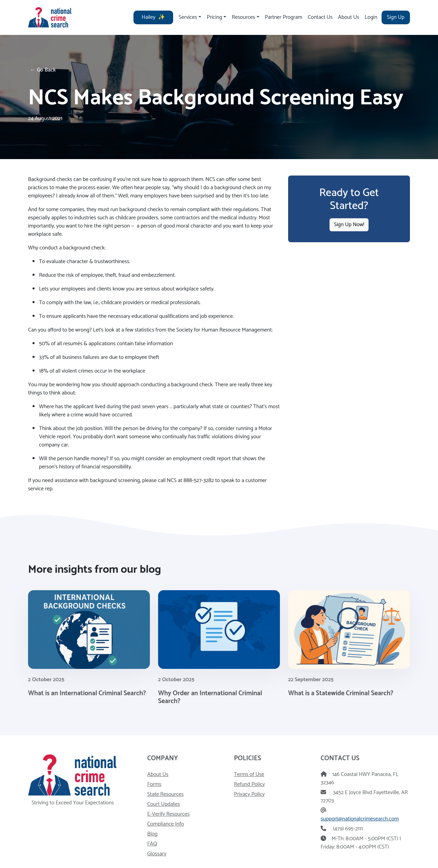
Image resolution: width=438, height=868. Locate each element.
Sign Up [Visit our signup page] (396, 17)
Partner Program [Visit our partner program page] (284, 17)
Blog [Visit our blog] (152, 834)
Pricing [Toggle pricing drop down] (214, 17)
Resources (243, 17)
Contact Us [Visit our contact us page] (320, 17)
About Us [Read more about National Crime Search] (158, 774)
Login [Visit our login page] (371, 17)
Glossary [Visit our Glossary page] (157, 854)
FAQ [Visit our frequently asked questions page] (152, 844)
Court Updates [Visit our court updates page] (163, 804)
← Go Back (43, 70)
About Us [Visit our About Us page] (349, 17)
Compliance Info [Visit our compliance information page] (165, 824)
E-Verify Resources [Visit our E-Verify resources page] (168, 814)
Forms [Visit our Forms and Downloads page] (154, 784)
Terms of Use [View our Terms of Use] (249, 774)
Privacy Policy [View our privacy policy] (249, 794)
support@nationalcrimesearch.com (360, 819)
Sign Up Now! (349, 225)
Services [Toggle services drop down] (188, 17)
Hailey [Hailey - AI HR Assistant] (153, 17)
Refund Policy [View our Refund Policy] (249, 784)
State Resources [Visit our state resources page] (165, 794)
